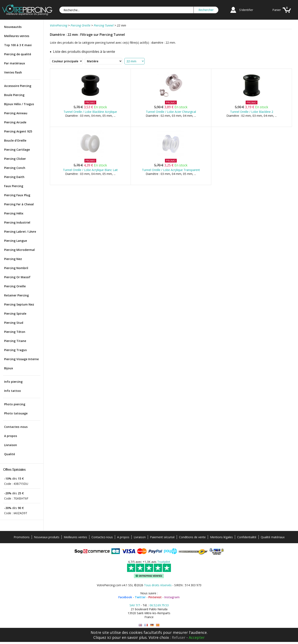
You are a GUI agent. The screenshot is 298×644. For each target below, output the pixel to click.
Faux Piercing (14, 186)
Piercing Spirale (15, 314)
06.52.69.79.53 (159, 605)
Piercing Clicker (15, 159)
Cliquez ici (102, 637)
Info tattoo (13, 391)
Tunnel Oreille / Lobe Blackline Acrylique (90, 112)
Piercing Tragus (15, 350)
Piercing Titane (15, 341)
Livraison (11, 445)
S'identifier (246, 10)
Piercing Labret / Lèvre (20, 232)
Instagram (172, 597)
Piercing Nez (13, 259)
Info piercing (13, 382)
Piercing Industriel (17, 222)
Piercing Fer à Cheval (19, 204)
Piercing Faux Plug (17, 195)
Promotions (22, 537)
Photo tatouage (16, 413)
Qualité (10, 454)
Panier (277, 10)
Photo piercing (15, 404)
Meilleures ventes (17, 36)
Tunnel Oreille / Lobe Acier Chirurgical (171, 112)
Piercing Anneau (16, 113)
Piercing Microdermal (19, 250)
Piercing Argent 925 (18, 131)
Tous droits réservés (158, 585)
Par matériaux (15, 63)
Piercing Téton (15, 332)
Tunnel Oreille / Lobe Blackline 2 (252, 112)
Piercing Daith (14, 177)
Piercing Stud (14, 323)
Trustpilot (164, 562)
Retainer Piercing (16, 295)
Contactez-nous (16, 427)
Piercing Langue (16, 241)
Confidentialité (247, 537)
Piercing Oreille (15, 286)
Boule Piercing (14, 95)
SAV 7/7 (135, 605)
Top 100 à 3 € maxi (18, 45)
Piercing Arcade (15, 122)
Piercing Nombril (16, 268)
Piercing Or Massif (17, 277)
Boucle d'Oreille (15, 140)
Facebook (125, 597)
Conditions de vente (192, 537)
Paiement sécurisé (162, 537)
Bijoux (9, 368)
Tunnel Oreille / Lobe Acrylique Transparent (171, 170)
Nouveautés (13, 27)
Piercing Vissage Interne (21, 359)
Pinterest (155, 597)
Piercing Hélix (14, 213)
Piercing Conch (15, 168)
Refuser (179, 637)
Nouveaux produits (47, 537)
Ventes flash (13, 72)
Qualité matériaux (273, 537)
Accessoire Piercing (18, 86)
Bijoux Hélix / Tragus (19, 104)
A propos (11, 436)
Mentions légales (221, 537)
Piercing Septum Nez (19, 304)
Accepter (197, 637)
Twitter (140, 597)
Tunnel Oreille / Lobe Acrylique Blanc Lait (90, 170)
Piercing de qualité (18, 54)
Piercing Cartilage (17, 150)
